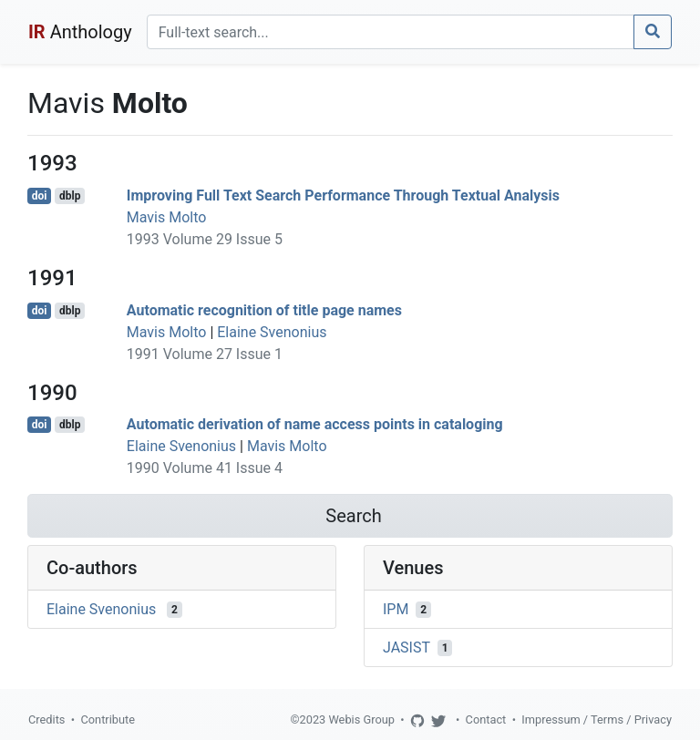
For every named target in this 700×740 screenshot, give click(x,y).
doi (40, 196)
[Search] (391, 32)
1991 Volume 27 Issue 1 (205, 354)
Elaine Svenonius (272, 332)
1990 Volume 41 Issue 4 (205, 468)
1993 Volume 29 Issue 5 (205, 239)
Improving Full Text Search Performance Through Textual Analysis (343, 195)
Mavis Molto (167, 217)
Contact (486, 719)
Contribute (108, 719)
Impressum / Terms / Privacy (597, 719)
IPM (396, 609)
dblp (70, 196)
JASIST (407, 647)
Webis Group (361, 719)
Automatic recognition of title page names (264, 310)
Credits (46, 719)
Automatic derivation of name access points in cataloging (315, 424)
